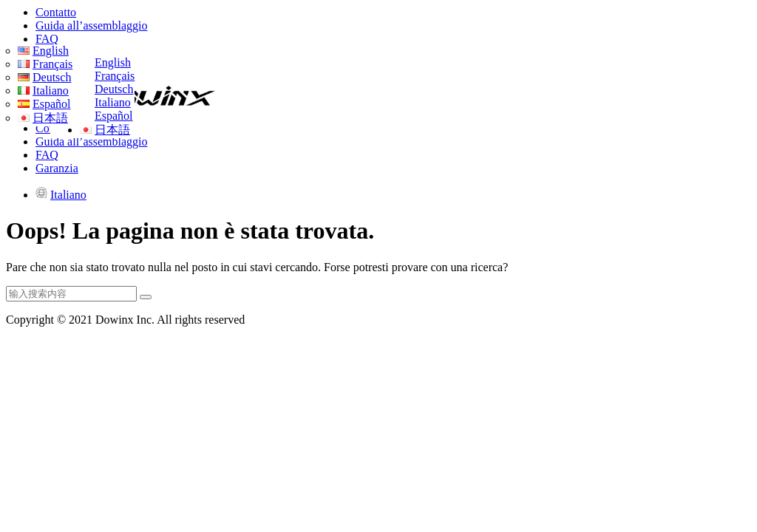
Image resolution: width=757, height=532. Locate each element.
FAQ (47, 39)
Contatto (56, 12)
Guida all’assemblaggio (92, 25)
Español (114, 116)
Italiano (113, 102)
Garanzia (57, 168)
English (113, 62)
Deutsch (114, 89)
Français (115, 76)
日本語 (112, 130)
